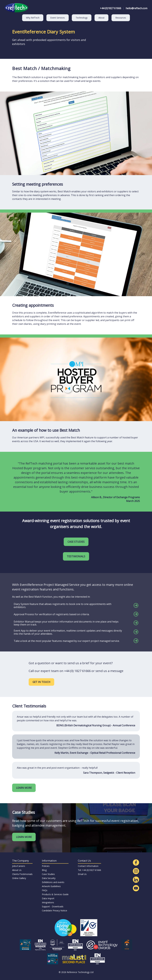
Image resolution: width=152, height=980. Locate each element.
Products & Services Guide (55, 894)
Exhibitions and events (53, 882)
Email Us (82, 874)
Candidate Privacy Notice (55, 911)
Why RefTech (33, 18)
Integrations (48, 902)
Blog (44, 870)
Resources (121, 18)
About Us (17, 870)
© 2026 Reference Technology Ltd (76, 972)
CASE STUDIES (76, 542)
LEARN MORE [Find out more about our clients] (24, 788)
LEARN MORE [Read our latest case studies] (24, 837)
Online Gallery (19, 878)
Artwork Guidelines (51, 886)
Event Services (58, 18)
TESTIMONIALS (76, 556)
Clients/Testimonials (22, 874)
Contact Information (88, 866)
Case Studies (48, 874)
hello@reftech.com (137, 8)
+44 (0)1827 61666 (111, 8)
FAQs (45, 890)
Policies (46, 866)
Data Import (48, 898)
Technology (82, 18)
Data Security (49, 878)
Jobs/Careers (19, 866)
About (101, 18)
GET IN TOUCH (41, 682)
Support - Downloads (53, 906)
